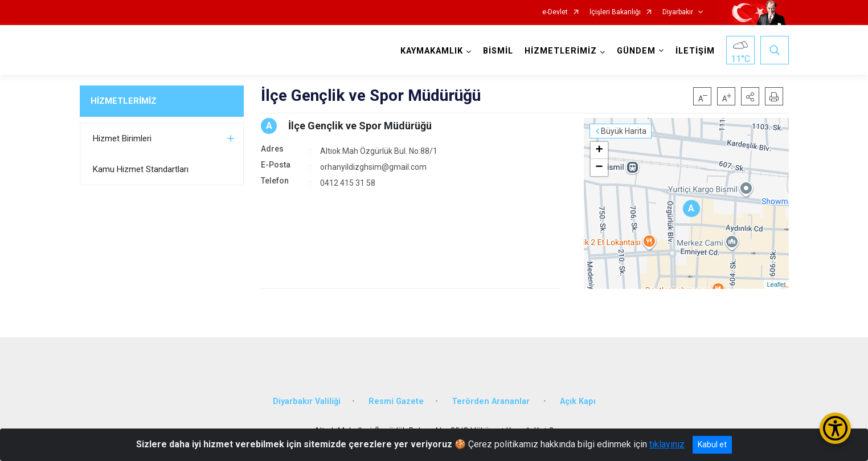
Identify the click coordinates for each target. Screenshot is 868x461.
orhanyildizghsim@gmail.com (373, 167)
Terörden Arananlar (492, 401)
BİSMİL (498, 51)
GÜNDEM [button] (636, 51)
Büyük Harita (624, 131)
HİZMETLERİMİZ (124, 101)
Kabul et (712, 444)
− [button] (599, 168)
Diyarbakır (678, 12)
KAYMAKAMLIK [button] (432, 51)
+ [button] (599, 150)
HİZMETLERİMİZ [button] (561, 51)
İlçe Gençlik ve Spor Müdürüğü (360, 126)
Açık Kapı (578, 401)
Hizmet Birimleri (122, 138)
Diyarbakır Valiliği (307, 401)
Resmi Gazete (396, 401)
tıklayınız (667, 444)
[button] (750, 96)
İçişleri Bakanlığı (615, 12)
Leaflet (776, 284)
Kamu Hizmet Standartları (141, 169)
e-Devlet (555, 12)
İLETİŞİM (695, 51)
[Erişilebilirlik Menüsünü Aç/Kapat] (835, 428)
